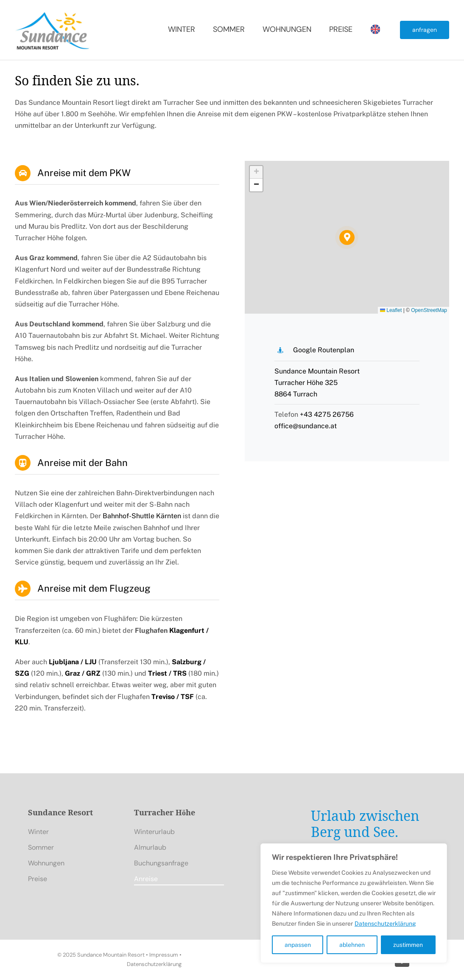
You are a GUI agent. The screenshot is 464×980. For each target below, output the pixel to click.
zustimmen (408, 945)
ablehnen (352, 945)
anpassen (298, 945)
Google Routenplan (324, 350)
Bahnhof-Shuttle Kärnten (142, 516)
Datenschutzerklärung (385, 924)
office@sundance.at (306, 426)
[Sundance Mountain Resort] (53, 12)
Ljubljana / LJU (73, 662)
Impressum (164, 955)
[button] (347, 237)
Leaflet (391, 310)
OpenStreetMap (429, 310)
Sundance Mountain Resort (111, 955)
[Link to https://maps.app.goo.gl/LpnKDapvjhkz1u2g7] (280, 350)
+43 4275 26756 (327, 414)
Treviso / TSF (173, 697)
